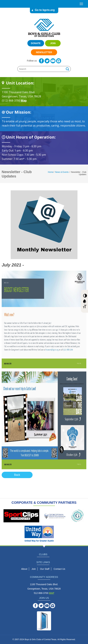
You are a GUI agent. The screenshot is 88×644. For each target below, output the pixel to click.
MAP (52, 593)
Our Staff (45, 569)
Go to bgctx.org (45, 10)
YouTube (53, 61)
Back (17, 475)
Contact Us (59, 569)
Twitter (47, 61)
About (24, 569)
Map (24, 101)
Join (53, 43)
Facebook (41, 61)
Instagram (59, 61)
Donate (36, 43)
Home (51, 172)
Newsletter (44, 52)
